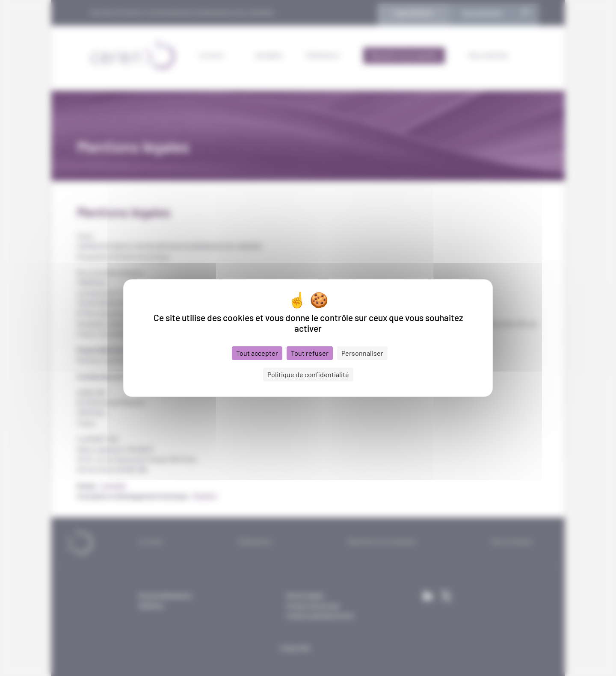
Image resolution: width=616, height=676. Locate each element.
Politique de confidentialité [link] (308, 374)
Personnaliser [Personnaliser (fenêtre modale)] (362, 353)
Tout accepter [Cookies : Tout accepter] (257, 353)
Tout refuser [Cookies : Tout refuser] (310, 353)
